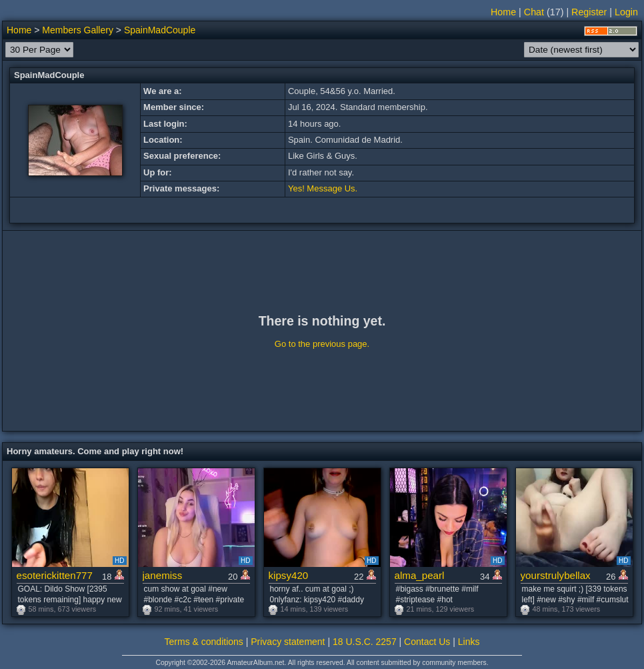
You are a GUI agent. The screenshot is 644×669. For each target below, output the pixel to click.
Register (589, 12)
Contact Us (427, 642)
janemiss (163, 575)
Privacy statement (288, 642)
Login (626, 12)
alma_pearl (420, 575)
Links (469, 642)
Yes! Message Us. (323, 188)
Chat (534, 12)
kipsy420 (289, 575)
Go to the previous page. (322, 344)
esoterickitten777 (55, 575)
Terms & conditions (204, 642)
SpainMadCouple (160, 30)
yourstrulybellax (556, 575)
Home (503, 12)
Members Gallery (78, 30)
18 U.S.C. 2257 (365, 642)
